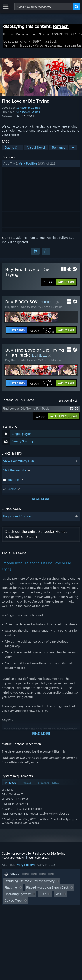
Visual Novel (36, 150)
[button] (41, 166)
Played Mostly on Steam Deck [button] (47, 890)
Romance (59, 150)
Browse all (68, 403)
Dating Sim (13, 150)
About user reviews (13, 860)
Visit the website (17, 473)
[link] (42, 333)
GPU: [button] (58, 897)
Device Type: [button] (13, 903)
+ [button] (73, 150)
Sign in (7, 240)
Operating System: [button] (18, 897)
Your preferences (39, 860)
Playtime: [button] (11, 890)
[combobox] (44, 7)
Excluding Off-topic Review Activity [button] (30, 883)
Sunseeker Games (28, 110)
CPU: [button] (43, 897)
